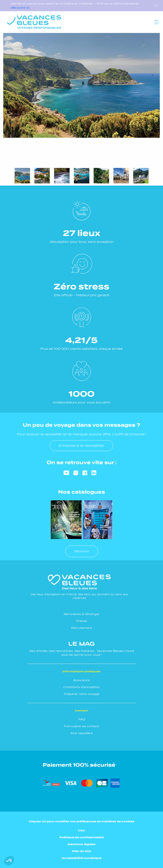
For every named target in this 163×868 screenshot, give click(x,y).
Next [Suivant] (21, 149)
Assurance (82, 680)
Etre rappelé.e (81, 733)
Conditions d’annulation (81, 687)
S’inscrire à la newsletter (81, 446)
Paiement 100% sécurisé (79, 765)
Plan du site (81, 851)
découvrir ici (20, 8)
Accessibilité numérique (82, 858)
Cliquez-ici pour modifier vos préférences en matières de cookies (82, 821)
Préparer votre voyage (81, 694)
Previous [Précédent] (9, 149)
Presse (81, 621)
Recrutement (82, 628)
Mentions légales (82, 844)
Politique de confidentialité (81, 837)
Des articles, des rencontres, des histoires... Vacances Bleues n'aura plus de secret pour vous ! (82, 649)
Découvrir (82, 551)
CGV (81, 830)
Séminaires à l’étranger (82, 614)
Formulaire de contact (81, 726)
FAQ (82, 719)
